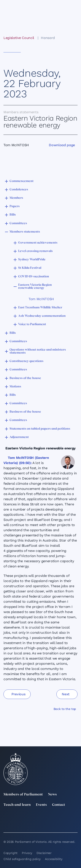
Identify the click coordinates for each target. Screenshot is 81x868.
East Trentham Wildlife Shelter (40, 308)
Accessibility (54, 859)
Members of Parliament (23, 795)
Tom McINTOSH (41, 299)
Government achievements (38, 243)
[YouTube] (6, 824)
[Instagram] (52, 818)
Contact (59, 805)
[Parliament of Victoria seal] (16, 769)
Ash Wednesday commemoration (42, 316)
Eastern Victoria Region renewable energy (35, 286)
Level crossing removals (35, 251)
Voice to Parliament (32, 324)
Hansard (48, 38)
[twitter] (6, 818)
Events (41, 805)
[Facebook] (75, 818)
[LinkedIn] (29, 818)
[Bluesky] (29, 824)
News (52, 795)
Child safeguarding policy (22, 859)
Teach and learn (17, 805)
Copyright (10, 853)
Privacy (27, 853)
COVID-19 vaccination (34, 277)
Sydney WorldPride (32, 260)
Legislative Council (19, 38)
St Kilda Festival (30, 268)
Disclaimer (44, 853)
